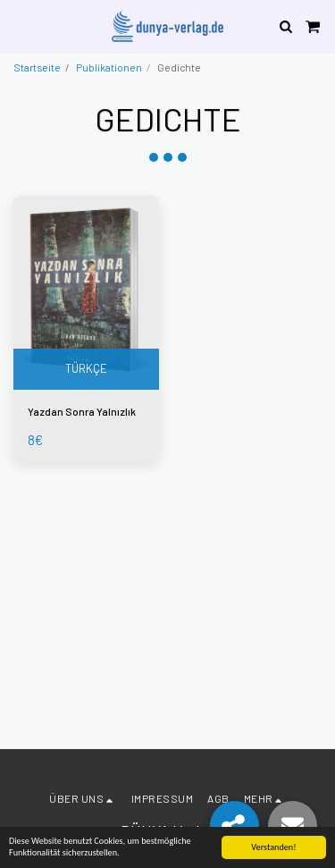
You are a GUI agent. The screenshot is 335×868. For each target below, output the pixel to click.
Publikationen (109, 67)
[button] (20, 26)
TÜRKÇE (86, 368)
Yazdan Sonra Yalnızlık (82, 411)
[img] (86, 293)
